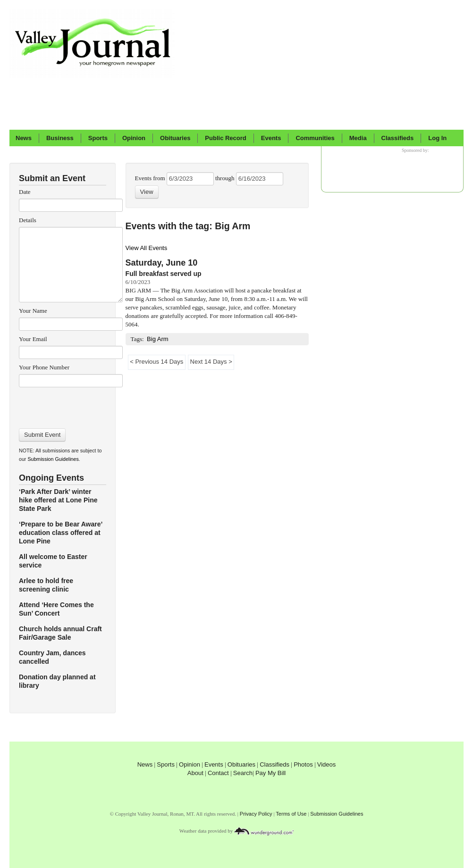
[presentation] (71, 405)
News (24, 138)
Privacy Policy (256, 814)
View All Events (147, 248)
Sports (98, 138)
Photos (303, 764)
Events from (151, 178)
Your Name (33, 311)
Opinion (134, 138)
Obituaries (175, 138)
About (195, 773)
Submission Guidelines (53, 459)
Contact (218, 773)
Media (358, 138)
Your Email (33, 339)
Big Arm (158, 339)
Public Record (225, 138)
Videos (327, 764)
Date (25, 192)
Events (271, 138)
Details (28, 220)
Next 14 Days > (211, 362)
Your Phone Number (44, 367)
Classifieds (398, 138)
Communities (315, 138)
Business (60, 138)
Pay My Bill (270, 773)
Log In (437, 138)
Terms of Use (291, 814)
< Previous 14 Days (157, 362)
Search (243, 773)
